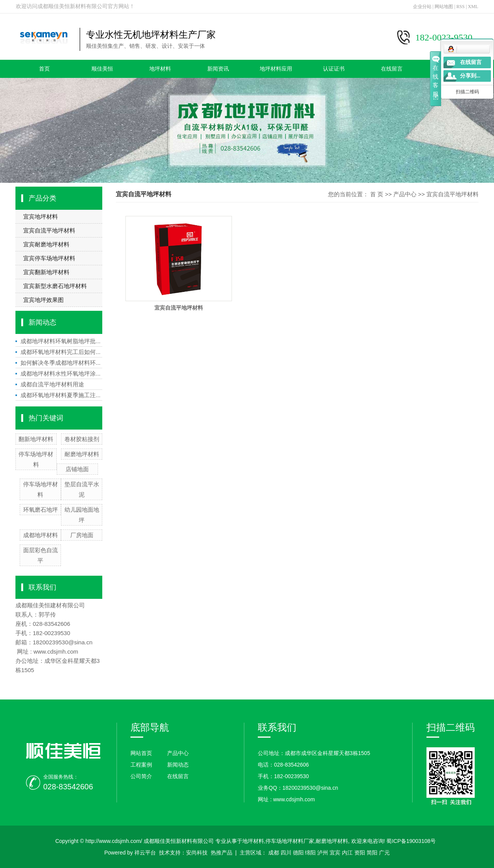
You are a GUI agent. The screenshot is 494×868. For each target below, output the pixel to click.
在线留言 (392, 69)
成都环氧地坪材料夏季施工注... (61, 395)
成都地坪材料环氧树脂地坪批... (61, 341)
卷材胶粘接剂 (82, 439)
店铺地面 (77, 469)
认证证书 (334, 69)
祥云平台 (145, 853)
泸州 (323, 853)
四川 (286, 853)
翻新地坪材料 (36, 439)
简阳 (372, 853)
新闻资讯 (218, 69)
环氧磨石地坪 (41, 510)
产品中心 (405, 194)
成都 (274, 853)
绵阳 (310, 853)
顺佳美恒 (102, 69)
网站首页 (141, 753)
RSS (461, 7)
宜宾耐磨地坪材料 (46, 244)
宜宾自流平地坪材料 (49, 230)
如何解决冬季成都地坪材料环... (61, 363)
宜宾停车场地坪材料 (49, 258)
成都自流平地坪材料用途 (52, 384)
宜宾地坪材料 (41, 217)
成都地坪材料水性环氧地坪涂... (61, 373)
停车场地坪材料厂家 (290, 841)
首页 (44, 69)
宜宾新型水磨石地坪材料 (55, 286)
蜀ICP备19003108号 (411, 841)
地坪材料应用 (276, 69)
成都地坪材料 (41, 535)
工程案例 (141, 765)
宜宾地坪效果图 (43, 300)
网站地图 (444, 7)
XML (473, 7)
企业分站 (422, 7)
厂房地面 (82, 535)
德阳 (298, 853)
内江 (347, 853)
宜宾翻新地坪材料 (46, 272)
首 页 (377, 194)
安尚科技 (197, 853)
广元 (384, 853)
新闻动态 (178, 765)
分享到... (470, 76)
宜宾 (335, 853)
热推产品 (222, 853)
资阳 (360, 853)
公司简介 (141, 776)
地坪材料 (160, 69)
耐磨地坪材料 (82, 454)
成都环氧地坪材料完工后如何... (61, 352)
